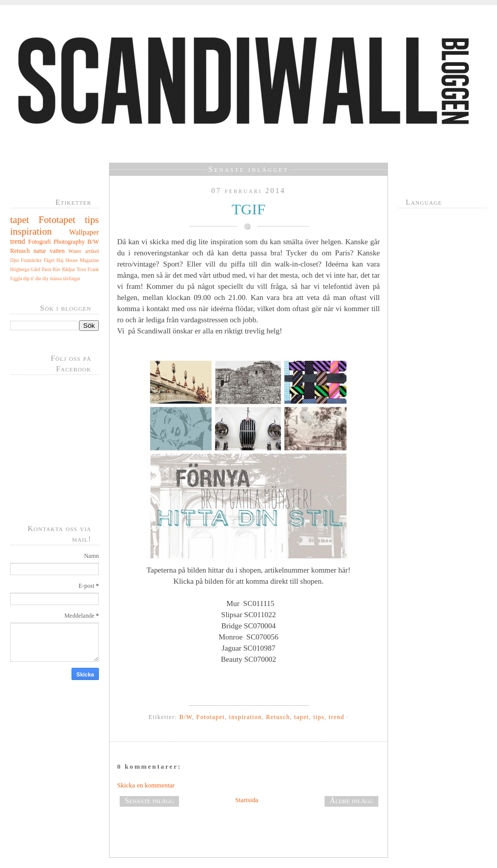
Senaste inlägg (149, 800)
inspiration (31, 231)
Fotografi (40, 242)
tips (92, 220)
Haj (60, 260)
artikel (92, 251)
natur (40, 251)
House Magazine (82, 260)
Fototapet (57, 220)
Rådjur (68, 269)
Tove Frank (88, 269)
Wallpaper (84, 232)
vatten (57, 251)
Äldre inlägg (351, 800)
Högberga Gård (25, 269)
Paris (46, 269)
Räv (57, 269)
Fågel (49, 260)
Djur (15, 260)
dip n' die (32, 278)
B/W (93, 242)
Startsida (247, 800)
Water (75, 251)
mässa (56, 278)
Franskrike (31, 260)
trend (18, 241)
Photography (69, 242)
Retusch (20, 251)
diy (46, 278)
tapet (20, 220)
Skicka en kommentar (146, 785)
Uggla (16, 278)
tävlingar (72, 278)
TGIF (249, 209)
